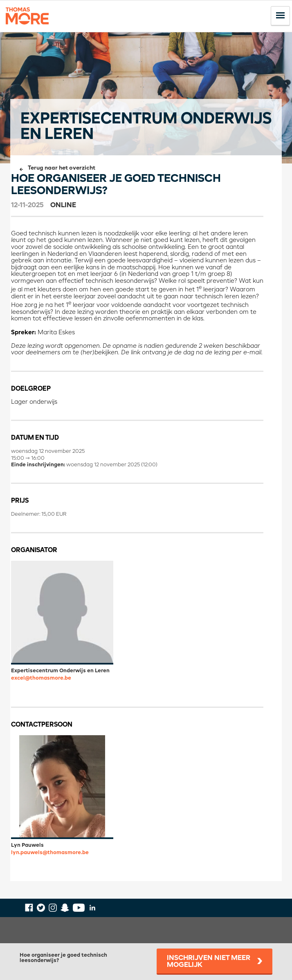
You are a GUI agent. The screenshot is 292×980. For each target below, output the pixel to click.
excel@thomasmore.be (41, 678)
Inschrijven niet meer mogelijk (209, 962)
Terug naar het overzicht (62, 168)
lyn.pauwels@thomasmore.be (50, 853)
